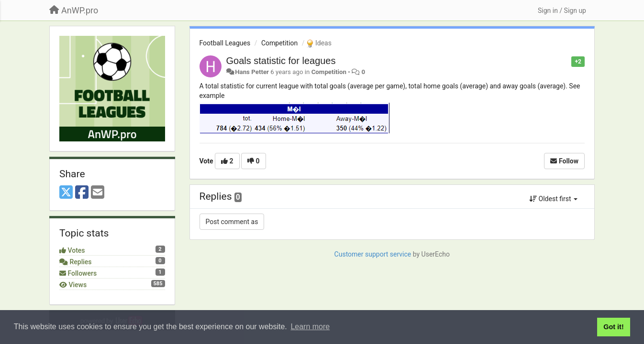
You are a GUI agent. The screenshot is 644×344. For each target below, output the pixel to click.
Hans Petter (252, 72)
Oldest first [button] (553, 199)
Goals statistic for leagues (281, 61)
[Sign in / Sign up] (562, 11)
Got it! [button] (613, 327)
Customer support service (373, 254)
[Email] (98, 193)
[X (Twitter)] (66, 193)
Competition (279, 43)
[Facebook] (82, 193)
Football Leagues (225, 43)
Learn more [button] (310, 327)
